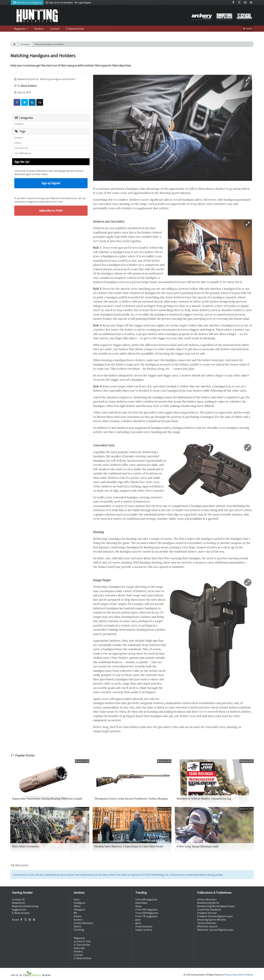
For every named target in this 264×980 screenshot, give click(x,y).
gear (138, 920)
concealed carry (21, 148)
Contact (55, 29)
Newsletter (19, 903)
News (138, 906)
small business (144, 926)
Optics (78, 926)
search (247, 29)
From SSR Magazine (23, 153)
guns (138, 923)
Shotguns (79, 909)
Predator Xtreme (207, 913)
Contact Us (18, 899)
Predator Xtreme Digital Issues (215, 916)
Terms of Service (246, 975)
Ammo (78, 916)
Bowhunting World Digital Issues (216, 906)
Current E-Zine (82, 941)
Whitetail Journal (207, 926)
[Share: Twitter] (25, 102)
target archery (144, 930)
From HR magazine (146, 909)
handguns (19, 137)
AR (75, 913)
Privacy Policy (231, 975)
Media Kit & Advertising (25, 906)
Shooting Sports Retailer (212, 920)
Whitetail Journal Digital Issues (215, 930)
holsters (18, 143)
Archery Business (83, 923)
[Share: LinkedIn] (32, 102)
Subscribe (79, 948)
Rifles (77, 906)
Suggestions (19, 909)
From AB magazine (146, 899)
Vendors (39, 29)
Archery (78, 920)
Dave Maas (141, 903)
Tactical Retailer (207, 923)
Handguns (25, 44)
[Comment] (40, 102)
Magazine (20, 29)
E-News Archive (75, 29)
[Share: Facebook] (17, 102)
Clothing (79, 930)
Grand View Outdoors (209, 909)
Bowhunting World (208, 903)
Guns (77, 899)
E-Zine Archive (82, 945)
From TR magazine (146, 916)
